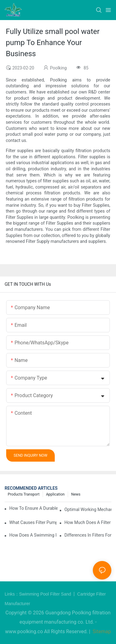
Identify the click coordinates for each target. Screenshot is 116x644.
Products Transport (24, 494)
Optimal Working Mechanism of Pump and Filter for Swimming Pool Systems (88, 509)
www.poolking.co (24, 632)
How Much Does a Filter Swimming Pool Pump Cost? (88, 522)
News (76, 494)
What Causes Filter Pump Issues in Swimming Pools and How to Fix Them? (33, 522)
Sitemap (101, 632)
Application (55, 494)
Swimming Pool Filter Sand (46, 594)
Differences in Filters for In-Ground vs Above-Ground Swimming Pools (88, 535)
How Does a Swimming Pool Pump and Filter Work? (33, 535)
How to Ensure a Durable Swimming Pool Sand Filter (33, 508)
